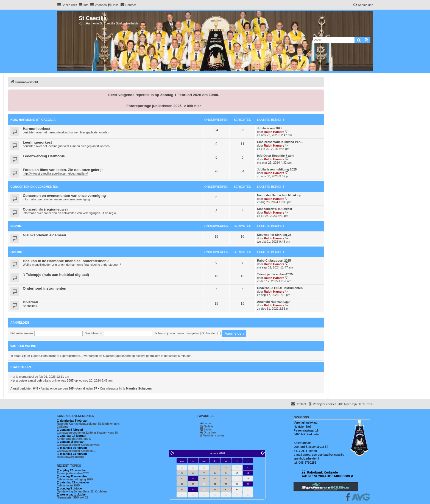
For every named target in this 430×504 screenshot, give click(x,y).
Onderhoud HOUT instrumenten (280, 288)
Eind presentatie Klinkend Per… (280, 142)
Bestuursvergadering (71, 457)
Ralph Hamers (274, 132)
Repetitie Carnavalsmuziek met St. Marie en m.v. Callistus (88, 425)
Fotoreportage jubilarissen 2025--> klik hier (164, 106)
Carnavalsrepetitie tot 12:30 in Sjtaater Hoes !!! (87, 433)
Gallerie (207, 426)
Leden (206, 429)
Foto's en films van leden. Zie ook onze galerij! (63, 170)
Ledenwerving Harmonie (44, 156)
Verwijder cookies (212, 436)
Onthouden (211, 333)
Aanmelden (20, 323)
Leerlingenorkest (37, 142)
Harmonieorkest (37, 129)
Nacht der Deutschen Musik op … (281, 195)
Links (115, 5)
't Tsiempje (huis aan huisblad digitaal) (56, 275)
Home (205, 423)
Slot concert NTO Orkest (275, 209)
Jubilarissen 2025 (270, 128)
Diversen (30, 302)
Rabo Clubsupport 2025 (274, 261)
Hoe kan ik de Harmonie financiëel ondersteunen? (66, 261)
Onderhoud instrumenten (44, 288)
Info (86, 5)
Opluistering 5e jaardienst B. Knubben (82, 492)
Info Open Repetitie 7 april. (276, 156)
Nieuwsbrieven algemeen (44, 235)
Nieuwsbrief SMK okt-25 (274, 235)
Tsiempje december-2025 (275, 274)
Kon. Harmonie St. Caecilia (33, 120)
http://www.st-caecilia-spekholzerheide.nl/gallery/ (55, 173)
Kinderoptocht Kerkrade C (74, 439)
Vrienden (101, 5)
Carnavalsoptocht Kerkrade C (76, 451)
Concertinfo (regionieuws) (45, 209)
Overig (16, 252)
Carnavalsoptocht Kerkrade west (78, 445)
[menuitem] (128, 5)
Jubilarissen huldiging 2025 (277, 169)
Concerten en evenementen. (35, 187)
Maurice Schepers (139, 388)
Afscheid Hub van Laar (273, 302)
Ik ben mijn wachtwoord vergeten (177, 333)
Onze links (208, 432)
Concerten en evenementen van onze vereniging (64, 196)
